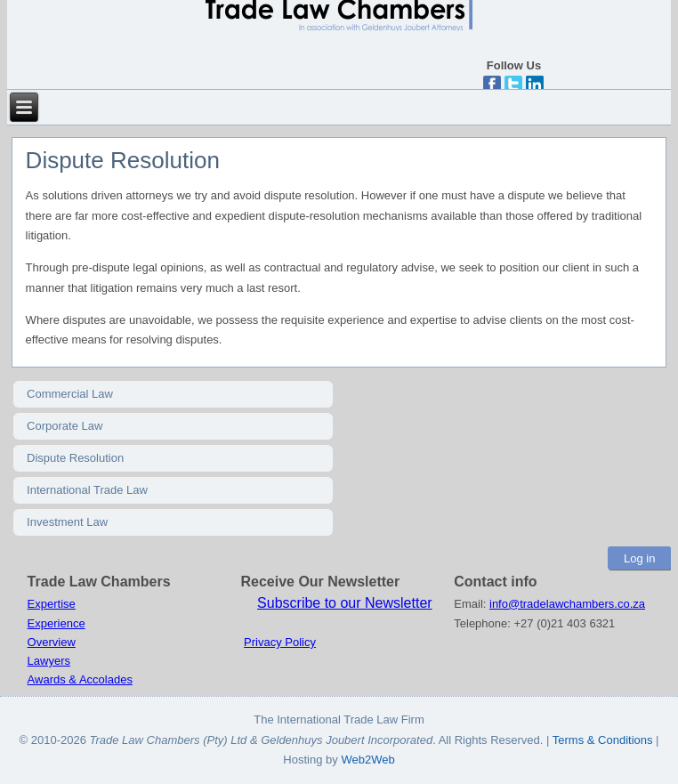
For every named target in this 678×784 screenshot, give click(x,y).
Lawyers (49, 661)
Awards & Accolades (80, 679)
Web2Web (367, 760)
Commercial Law (70, 394)
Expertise (52, 604)
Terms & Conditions (604, 740)
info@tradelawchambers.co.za (567, 604)
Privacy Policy (280, 642)
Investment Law (67, 522)
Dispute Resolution (75, 458)
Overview (52, 642)
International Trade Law (87, 490)
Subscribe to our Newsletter (345, 603)
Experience (56, 623)
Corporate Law (65, 426)
